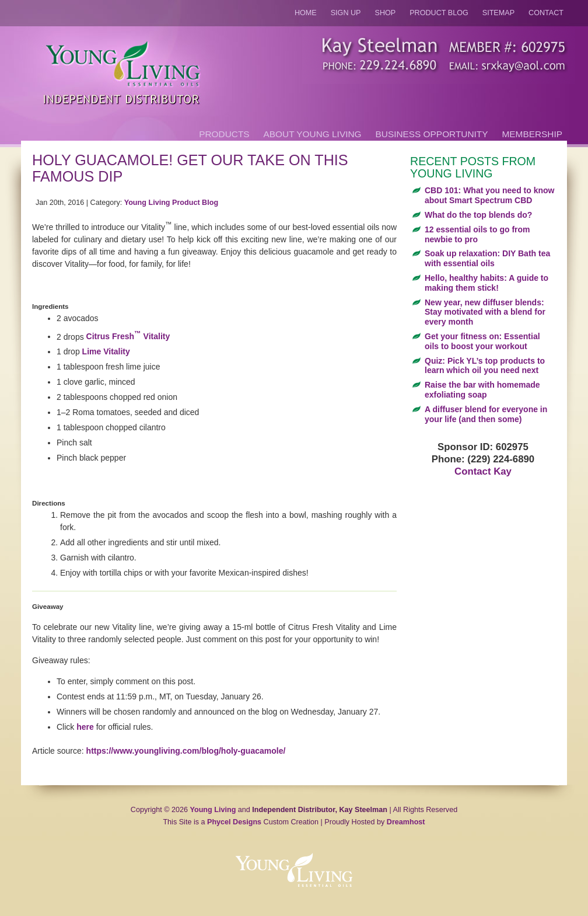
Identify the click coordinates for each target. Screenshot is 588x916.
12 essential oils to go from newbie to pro (477, 234)
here (85, 727)
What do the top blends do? (478, 215)
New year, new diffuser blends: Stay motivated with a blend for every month (485, 312)
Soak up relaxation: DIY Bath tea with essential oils (487, 258)
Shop (386, 13)
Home (306, 13)
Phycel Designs (234, 822)
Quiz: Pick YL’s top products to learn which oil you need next (485, 366)
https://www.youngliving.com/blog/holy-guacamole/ (186, 751)
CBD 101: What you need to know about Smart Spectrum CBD (489, 195)
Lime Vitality (106, 351)
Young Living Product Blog (171, 203)
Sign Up (346, 13)
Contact (546, 13)
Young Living (213, 810)
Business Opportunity (432, 134)
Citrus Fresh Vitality (128, 336)
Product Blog (439, 13)
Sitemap (498, 13)
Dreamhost (406, 822)
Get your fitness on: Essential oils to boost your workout (482, 341)
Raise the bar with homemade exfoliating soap (482, 390)
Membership (532, 134)
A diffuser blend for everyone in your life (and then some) (486, 414)
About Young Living (313, 134)
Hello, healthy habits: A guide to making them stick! (487, 283)
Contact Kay (483, 471)
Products (224, 134)
